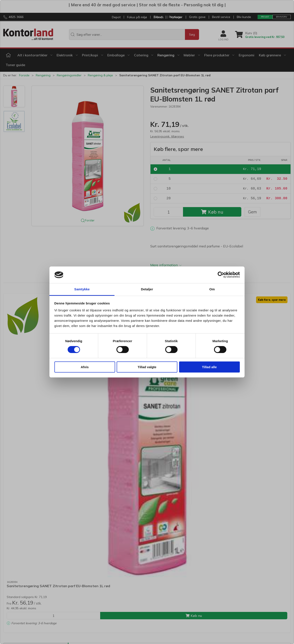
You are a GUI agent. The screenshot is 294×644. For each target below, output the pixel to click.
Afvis (85, 367)
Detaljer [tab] (147, 289)
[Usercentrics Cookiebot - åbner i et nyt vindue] (221, 275)
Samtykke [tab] (82, 289)
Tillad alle (209, 367)
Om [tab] (212, 289)
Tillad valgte (147, 367)
